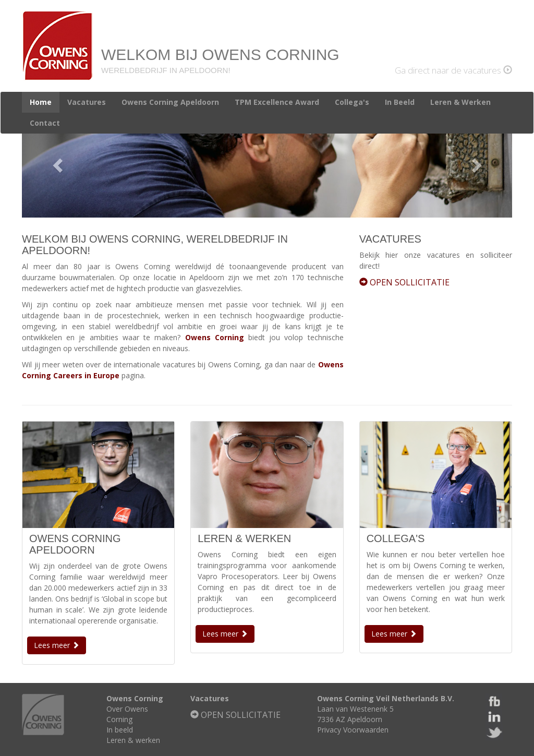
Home (41, 102)
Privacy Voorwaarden (353, 730)
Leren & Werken (460, 102)
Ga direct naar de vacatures (453, 70)
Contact (45, 123)
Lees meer (57, 645)
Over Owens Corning (127, 714)
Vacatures (87, 102)
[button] (59, 165)
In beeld (120, 730)
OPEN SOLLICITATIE (404, 282)
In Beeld (400, 102)
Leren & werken (133, 740)
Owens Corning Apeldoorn (170, 102)
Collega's (352, 102)
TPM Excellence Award (277, 102)
